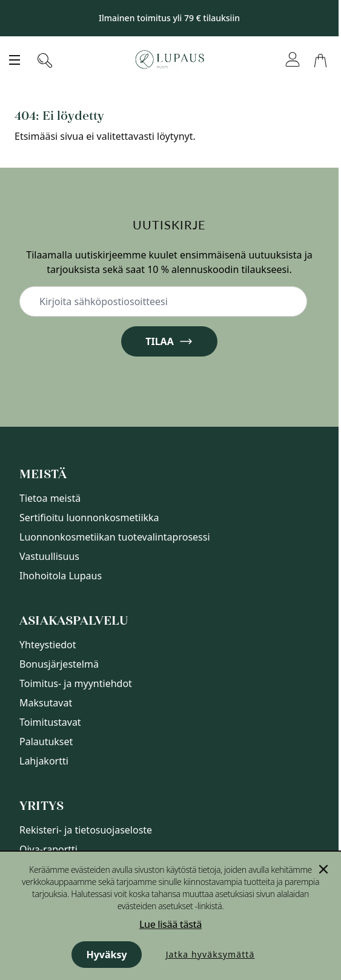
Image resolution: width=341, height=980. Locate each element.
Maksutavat (46, 703)
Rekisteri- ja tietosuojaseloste (86, 830)
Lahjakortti (44, 761)
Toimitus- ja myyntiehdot (76, 683)
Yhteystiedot (48, 645)
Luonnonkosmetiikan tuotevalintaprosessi (115, 537)
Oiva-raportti (48, 849)
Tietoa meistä (50, 498)
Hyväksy (106, 955)
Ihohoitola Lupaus (61, 576)
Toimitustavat (50, 722)
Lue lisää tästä (170, 924)
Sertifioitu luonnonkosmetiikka (89, 518)
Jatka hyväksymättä (210, 954)
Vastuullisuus (49, 556)
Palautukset (46, 742)
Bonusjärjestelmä (59, 664)
